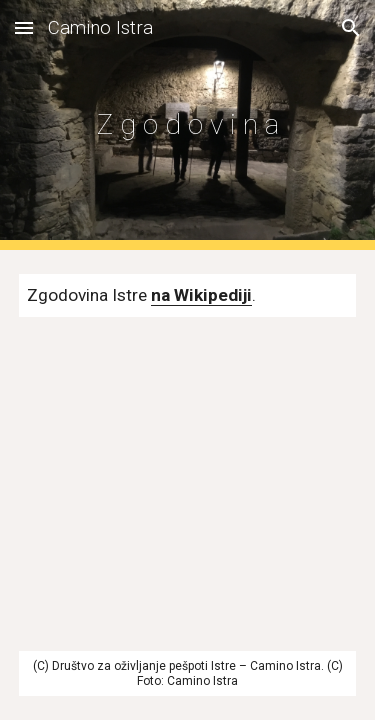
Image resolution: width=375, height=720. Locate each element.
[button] (24, 27)
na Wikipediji (201, 295)
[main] (188, 124)
